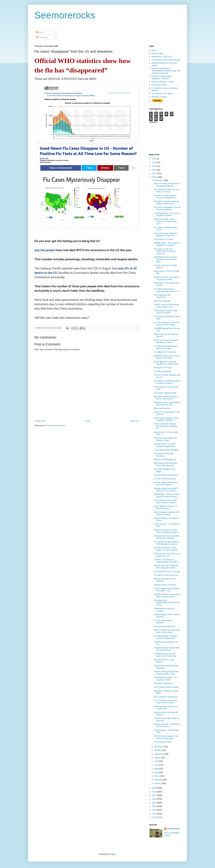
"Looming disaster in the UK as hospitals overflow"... (167, 214)
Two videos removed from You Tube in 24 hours (167, 191)
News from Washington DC (165, 460)
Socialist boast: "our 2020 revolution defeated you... (166, 445)
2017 (154, 795)
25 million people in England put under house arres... (166, 637)
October (158, 750)
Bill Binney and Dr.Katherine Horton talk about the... (166, 464)
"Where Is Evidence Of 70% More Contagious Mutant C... (167, 531)
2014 (154, 806)
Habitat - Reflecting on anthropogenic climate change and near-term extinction (166, 71)
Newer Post (40, 421)
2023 (154, 166)
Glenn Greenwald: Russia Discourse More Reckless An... (166, 426)
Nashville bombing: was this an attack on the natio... (167, 357)
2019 (154, 788)
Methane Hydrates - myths (163, 82)
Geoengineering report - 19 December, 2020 (165, 679)
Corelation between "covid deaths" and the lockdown (166, 549)
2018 (154, 792)
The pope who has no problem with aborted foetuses (167, 537)
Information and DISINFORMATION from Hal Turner (167, 603)
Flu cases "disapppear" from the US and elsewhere (167, 208)
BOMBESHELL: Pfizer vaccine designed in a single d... (167, 244)
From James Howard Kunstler (166, 687)
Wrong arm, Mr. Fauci (163, 368)
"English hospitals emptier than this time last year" (167, 649)
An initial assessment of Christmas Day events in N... (167, 290)
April (156, 772)
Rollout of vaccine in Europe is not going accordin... (167, 278)
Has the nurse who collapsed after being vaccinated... (166, 567)
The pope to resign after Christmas (164, 455)
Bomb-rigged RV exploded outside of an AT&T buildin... (167, 363)
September (159, 754)
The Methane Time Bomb (162, 94)
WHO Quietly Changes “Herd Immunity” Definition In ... (166, 419)
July (156, 761)
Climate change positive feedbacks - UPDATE (161, 77)
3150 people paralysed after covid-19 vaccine (166, 312)
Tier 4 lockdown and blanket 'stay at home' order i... (166, 702)
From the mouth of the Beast (166, 475)
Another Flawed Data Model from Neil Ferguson (166, 484)
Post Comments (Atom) (56, 426)
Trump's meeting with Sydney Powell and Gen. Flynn (166, 673)
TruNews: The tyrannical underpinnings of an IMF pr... (167, 561)
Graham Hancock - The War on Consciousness (167, 725)
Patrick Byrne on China (164, 239)
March (157, 776)
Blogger (112, 854)
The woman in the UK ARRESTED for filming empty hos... (165, 251)
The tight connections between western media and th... (167, 203)
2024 (154, 163)
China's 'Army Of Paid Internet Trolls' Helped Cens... (167, 306)
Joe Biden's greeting (162, 371)
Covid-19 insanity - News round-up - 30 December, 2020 (165, 222)
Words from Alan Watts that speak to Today (165, 439)
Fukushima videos (159, 85)
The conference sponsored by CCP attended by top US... (166, 543)
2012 (154, 814)
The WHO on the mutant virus (166, 575)
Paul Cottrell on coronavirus (165, 697)
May (156, 769)
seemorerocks (174, 829)
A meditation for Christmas (165, 352)
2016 (154, 799)
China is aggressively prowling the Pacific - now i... (167, 590)
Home (88, 421)
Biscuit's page (157, 53)
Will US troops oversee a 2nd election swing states (166, 737)
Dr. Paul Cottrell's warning (165, 479)
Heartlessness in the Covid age (167, 572)
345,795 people (45, 250)
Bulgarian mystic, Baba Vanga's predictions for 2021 (167, 404)
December (159, 180)
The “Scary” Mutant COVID (165, 393)
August (158, 758)
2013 (154, 810)
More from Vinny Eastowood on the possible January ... (167, 185)
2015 (154, 803)
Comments (42, 37)
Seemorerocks (65, 15)
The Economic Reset (163, 742)
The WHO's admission (163, 683)
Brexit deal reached (162, 408)
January (158, 783)
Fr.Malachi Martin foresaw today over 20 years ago (165, 655)
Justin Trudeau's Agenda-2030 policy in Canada (167, 513)
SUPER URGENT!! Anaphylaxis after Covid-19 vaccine (167, 595)
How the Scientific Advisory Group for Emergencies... (166, 197)
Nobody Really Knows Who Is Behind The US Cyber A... (166, 490)
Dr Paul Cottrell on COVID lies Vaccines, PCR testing (167, 324)
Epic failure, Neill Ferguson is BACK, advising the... (166, 398)
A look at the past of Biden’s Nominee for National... (165, 234)
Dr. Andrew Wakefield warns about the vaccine (166, 347)
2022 (154, 170)
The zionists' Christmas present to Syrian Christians (167, 382)
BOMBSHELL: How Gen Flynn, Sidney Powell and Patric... (167, 495)
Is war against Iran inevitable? (166, 450)
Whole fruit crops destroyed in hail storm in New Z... (166, 341)
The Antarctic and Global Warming (166, 60)
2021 (154, 174)
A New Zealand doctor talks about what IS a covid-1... (166, 501)
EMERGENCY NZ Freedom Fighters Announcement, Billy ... (165, 259)
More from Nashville (162, 301)
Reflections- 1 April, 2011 (162, 57)
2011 (154, 817)
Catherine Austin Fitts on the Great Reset (166, 708)
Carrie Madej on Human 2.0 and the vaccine (165, 507)
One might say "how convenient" (162, 296)
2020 (154, 177)
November (159, 747)
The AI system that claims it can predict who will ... (167, 555)
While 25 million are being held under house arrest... (167, 631)
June (157, 765)
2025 (154, 159)
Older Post (134, 421)
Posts (40, 33)
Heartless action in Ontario (165, 585)
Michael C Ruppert (159, 97)
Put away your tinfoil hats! (165, 626)
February (158, 780)
